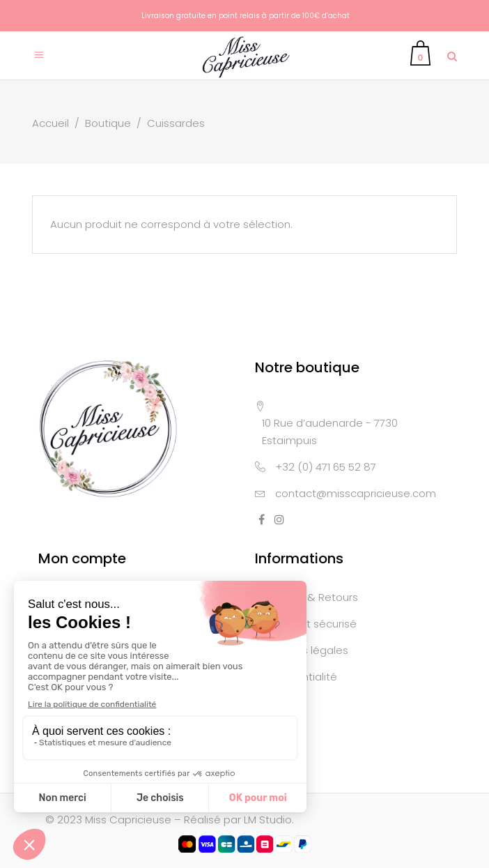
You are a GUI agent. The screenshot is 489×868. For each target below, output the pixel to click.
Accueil (51, 123)
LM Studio (268, 820)
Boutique (108, 123)
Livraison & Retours (310, 597)
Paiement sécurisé (309, 624)
